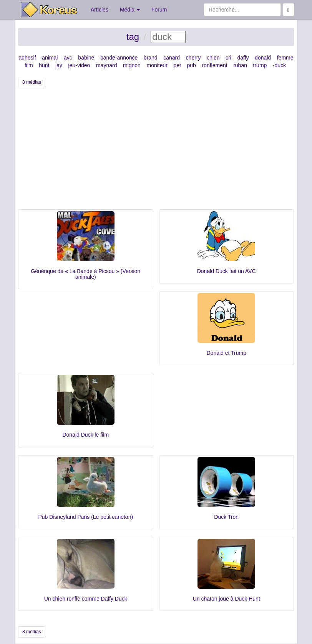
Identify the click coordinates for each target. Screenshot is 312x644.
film (29, 65)
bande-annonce (119, 58)
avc (68, 58)
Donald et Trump (227, 353)
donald (263, 58)
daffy (243, 58)
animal (50, 58)
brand (151, 58)
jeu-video (79, 65)
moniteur (157, 65)
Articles (100, 10)
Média (130, 10)
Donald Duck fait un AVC (227, 271)
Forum (159, 10)
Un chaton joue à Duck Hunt (227, 599)
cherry (193, 58)
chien (213, 58)
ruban (240, 65)
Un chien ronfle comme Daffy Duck (86, 599)
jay (59, 65)
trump (260, 65)
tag (133, 37)
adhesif (27, 58)
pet (177, 65)
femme (285, 58)
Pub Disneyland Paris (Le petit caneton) (85, 517)
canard (172, 58)
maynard (106, 65)
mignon (132, 65)
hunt (44, 65)
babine (86, 58)
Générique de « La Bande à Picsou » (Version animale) (85, 274)
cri (228, 58)
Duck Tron (226, 517)
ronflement (214, 65)
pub (192, 65)
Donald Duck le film (85, 435)
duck (280, 65)
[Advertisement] (156, 152)
